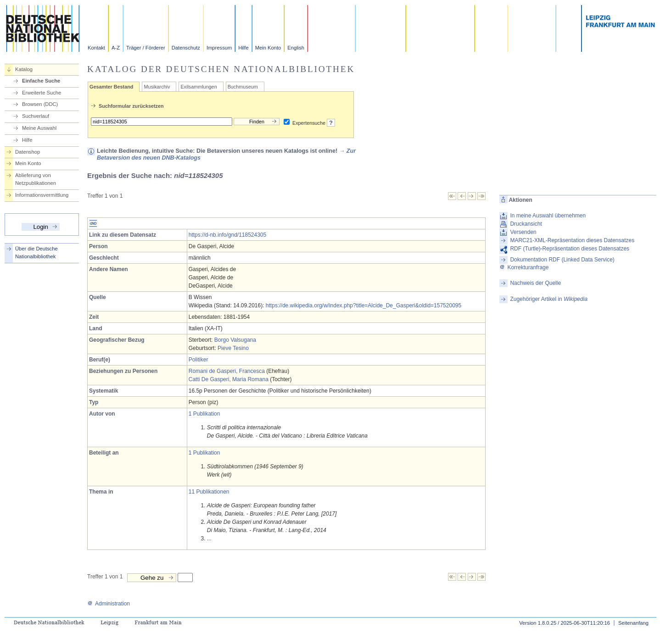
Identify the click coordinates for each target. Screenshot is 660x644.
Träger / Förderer (146, 48)
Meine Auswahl (39, 128)
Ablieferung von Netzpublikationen (36, 179)
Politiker (199, 360)
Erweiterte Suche (42, 93)
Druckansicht (526, 224)
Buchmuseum (243, 87)
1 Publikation (204, 414)
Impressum (219, 48)
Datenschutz (186, 48)
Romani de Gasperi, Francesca (227, 371)
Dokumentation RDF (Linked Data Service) (562, 260)
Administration (109, 604)
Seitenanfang (633, 623)
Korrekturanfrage (524, 267)
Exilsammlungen (199, 87)
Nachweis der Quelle (535, 283)
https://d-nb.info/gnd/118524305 (227, 235)
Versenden (523, 232)
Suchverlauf (36, 116)
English (296, 48)
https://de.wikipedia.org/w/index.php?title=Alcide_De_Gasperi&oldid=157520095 (364, 305)
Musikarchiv (157, 87)
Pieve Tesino (233, 348)
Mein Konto (268, 48)
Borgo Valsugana (235, 340)
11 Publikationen (209, 492)
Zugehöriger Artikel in (549, 299)
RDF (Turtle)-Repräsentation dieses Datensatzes (570, 249)
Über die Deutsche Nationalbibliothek (36, 253)
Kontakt (96, 48)
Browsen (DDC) (40, 104)
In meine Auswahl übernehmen (548, 216)
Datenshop (28, 152)
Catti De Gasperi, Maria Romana (229, 379)
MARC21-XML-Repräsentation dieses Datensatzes (572, 240)
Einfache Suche (41, 81)
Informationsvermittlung (42, 195)
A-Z (116, 48)
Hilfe (243, 48)
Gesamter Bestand (111, 87)
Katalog (24, 69)
